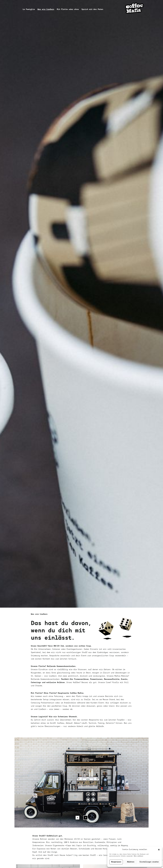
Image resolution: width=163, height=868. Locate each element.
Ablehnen (131, 862)
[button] (159, 850)
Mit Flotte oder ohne (68, 9)
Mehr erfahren (138, 856)
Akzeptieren (116, 862)
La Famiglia (29, 9)
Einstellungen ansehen (149, 862)
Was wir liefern (46, 9)
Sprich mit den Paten (92, 9)
